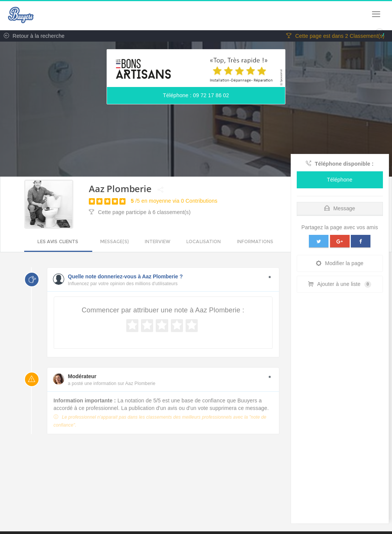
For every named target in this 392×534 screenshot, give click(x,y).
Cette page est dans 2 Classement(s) (335, 36)
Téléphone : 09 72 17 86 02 (196, 95)
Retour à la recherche (32, 36)
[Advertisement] (340, 410)
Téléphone (340, 180)
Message (340, 208)
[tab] (340, 207)
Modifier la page (340, 263)
